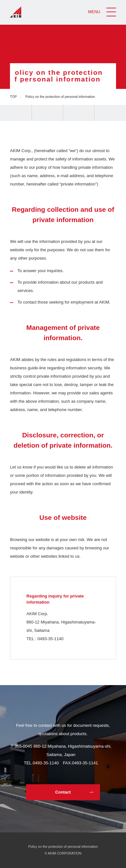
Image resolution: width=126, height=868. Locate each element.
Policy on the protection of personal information (63, 847)
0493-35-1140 (46, 763)
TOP (13, 97)
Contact (63, 792)
